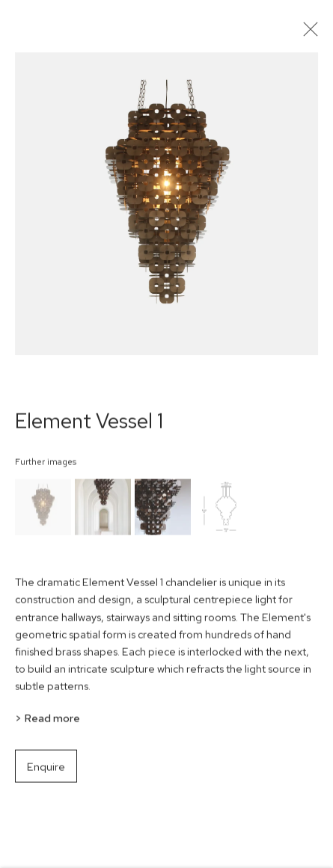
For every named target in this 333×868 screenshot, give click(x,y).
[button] (43, 512)
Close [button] (311, 34)
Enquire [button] (46, 771)
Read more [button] (52, 723)
